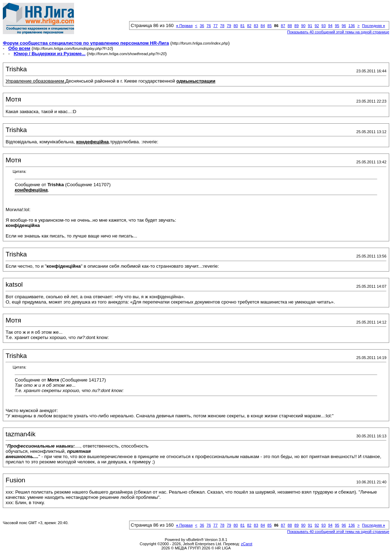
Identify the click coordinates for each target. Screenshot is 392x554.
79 (229, 26)
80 (236, 26)
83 (256, 26)
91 (310, 26)
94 (330, 26)
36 (202, 26)
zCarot (247, 544)
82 (249, 26)
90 (303, 26)
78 (222, 26)
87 (283, 26)
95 (337, 26)
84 (263, 26)
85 (270, 26)
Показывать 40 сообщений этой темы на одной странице (338, 32)
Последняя (374, 26)
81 (242, 26)
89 (297, 26)
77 (215, 26)
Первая (184, 26)
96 (344, 26)
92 (317, 26)
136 (352, 26)
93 (324, 26)
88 (290, 26)
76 (209, 26)
